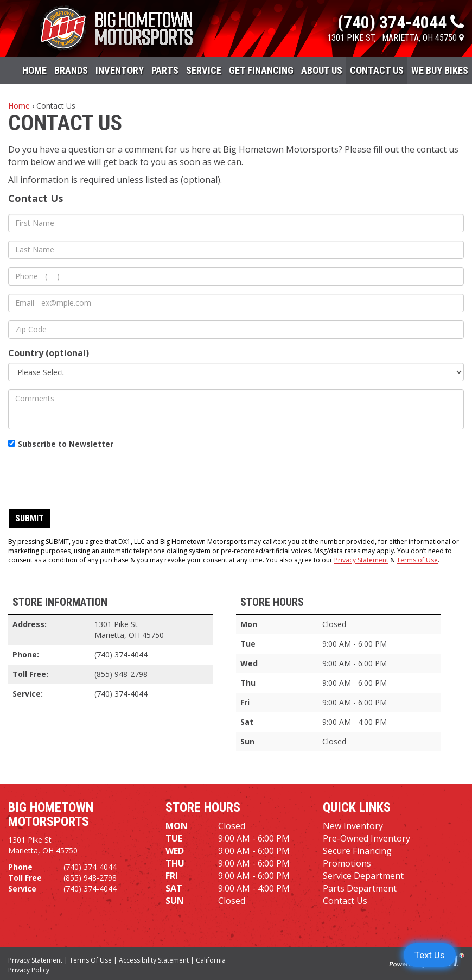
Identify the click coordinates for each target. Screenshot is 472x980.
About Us (322, 70)
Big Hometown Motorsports (51, 814)
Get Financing (261, 70)
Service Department (363, 876)
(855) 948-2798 (121, 674)
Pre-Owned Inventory (366, 838)
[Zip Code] (236, 330)
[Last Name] (236, 250)
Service (204, 70)
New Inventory (353, 826)
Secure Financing (357, 851)
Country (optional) (49, 353)
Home (34, 70)
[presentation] (91, 479)
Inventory (120, 70)
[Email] (236, 303)
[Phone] (236, 276)
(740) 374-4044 (121, 655)
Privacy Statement (361, 560)
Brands (71, 70)
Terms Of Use (91, 960)
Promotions (347, 863)
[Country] (236, 372)
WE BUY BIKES (440, 70)
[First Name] (236, 223)
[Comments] (236, 409)
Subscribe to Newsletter (66, 444)
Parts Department (360, 888)
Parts (165, 70)
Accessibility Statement (154, 960)
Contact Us (377, 70)
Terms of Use (417, 560)
